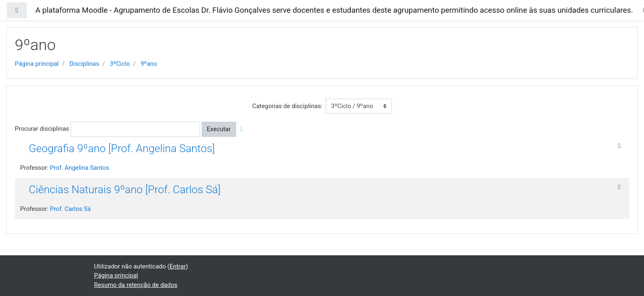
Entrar (178, 266)
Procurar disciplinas (42, 129)
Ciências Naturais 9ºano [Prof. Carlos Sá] (125, 190)
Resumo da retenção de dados (136, 285)
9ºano (149, 64)
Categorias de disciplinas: (287, 106)
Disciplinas (84, 64)
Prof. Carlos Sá (70, 209)
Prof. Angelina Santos (79, 168)
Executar (219, 129)
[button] (243, 129)
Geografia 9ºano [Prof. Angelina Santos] (122, 148)
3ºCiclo (120, 64)
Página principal (37, 64)
